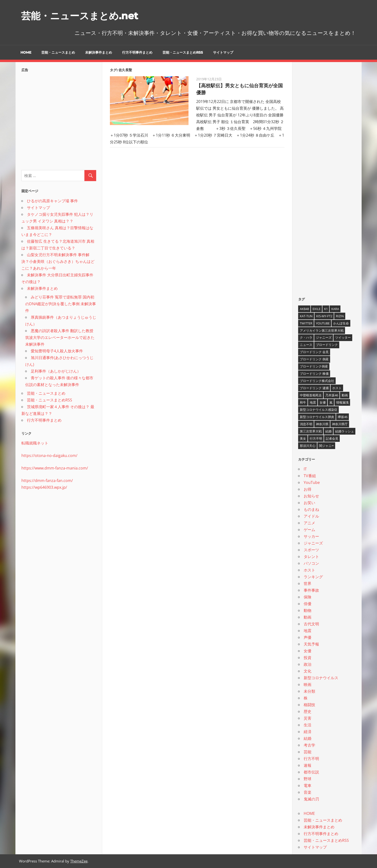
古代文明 (311, 624)
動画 (308, 617)
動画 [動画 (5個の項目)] (345, 395)
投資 (308, 658)
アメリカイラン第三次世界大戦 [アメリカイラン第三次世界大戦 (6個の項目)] (322, 330)
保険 (308, 597)
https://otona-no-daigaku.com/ (49, 456)
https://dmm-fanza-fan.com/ (47, 481)
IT (305, 469)
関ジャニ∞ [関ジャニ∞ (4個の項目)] (326, 446)
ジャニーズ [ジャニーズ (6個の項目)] (324, 337)
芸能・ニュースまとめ (58, 52)
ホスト (309, 570)
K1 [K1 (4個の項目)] (326, 309)
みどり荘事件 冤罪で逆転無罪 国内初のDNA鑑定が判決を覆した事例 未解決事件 (61, 304)
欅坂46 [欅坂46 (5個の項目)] (343, 417)
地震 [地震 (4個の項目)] (313, 402)
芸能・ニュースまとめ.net (80, 16)
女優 (308, 651)
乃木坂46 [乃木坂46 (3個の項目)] (332, 395)
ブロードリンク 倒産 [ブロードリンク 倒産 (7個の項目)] (314, 359)
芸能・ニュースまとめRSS (183, 52)
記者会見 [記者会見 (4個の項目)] (332, 438)
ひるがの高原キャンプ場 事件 (52, 201)
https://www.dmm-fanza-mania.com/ (55, 468)
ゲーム (309, 530)
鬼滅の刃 (311, 799)
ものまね (311, 509)
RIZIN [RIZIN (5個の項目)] (340, 316)
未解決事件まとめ (99, 52)
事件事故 (311, 590)
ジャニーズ (313, 543)
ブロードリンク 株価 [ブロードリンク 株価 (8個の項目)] (314, 374)
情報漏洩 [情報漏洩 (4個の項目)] (342, 402)
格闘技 (309, 705)
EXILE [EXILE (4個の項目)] (317, 309)
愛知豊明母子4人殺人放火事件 (57, 351)
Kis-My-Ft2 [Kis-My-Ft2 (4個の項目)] (324, 316)
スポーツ (311, 550)
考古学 (309, 745)
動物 (308, 610)
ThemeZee (79, 861)
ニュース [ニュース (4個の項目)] (306, 345)
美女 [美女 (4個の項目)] (303, 438)
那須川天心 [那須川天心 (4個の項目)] (308, 446)
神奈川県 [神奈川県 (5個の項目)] (322, 424)
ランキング (313, 577)
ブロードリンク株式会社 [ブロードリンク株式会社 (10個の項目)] (317, 381)
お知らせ (311, 496)
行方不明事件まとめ (137, 52)
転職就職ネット (35, 443)
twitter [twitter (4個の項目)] (306, 323)
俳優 (308, 604)
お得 (308, 489)
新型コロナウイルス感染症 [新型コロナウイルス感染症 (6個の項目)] (319, 410)
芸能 (308, 752)
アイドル (311, 516)
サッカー (311, 536)
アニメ (309, 523)
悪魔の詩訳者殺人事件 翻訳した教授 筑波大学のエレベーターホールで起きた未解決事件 (60, 337)
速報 (308, 765)
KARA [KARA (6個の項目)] (335, 309)
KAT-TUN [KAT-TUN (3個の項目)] (306, 316)
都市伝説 (311, 772)
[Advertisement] (59, 120)
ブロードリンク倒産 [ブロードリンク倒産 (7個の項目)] (314, 366)
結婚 (308, 738)
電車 (308, 786)
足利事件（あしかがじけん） (56, 371)
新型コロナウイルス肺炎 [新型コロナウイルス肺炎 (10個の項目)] (317, 417)
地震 (308, 631)
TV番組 (310, 476)
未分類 (309, 691)
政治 (308, 664)
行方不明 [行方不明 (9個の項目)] (316, 438)
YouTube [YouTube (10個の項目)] (323, 323)
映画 (308, 684)
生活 (308, 725)
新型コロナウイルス (321, 678)
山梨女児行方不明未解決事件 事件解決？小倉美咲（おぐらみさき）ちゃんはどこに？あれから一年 (58, 261)
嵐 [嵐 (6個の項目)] (331, 402)
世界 (308, 583)
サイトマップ (223, 52)
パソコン (311, 563)
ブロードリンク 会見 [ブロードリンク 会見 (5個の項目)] (314, 352)
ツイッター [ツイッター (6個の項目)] (343, 337)
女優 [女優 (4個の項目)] (323, 402)
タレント (311, 557)
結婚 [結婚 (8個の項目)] (328, 431)
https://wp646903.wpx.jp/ (44, 487)
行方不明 (311, 759)
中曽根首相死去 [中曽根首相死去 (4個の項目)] (311, 395)
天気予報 (311, 644)
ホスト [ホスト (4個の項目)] (337, 388)
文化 (308, 671)
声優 (308, 637)
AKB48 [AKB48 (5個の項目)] (304, 309)
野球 (308, 779)
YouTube (312, 482)
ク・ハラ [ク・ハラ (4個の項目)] (306, 337)
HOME (26, 52)
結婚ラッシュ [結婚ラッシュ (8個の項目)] (345, 431)
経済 (308, 732)
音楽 (308, 792)
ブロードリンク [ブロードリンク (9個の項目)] (327, 345)
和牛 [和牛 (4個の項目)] (303, 402)
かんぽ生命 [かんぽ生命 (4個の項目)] (341, 323)
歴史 (308, 711)
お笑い (309, 503)
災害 (308, 718)
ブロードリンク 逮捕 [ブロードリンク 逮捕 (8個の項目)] (314, 388)
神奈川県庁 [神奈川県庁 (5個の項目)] (340, 424)
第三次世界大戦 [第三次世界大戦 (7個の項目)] (311, 431)
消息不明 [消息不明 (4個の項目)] (306, 424)
